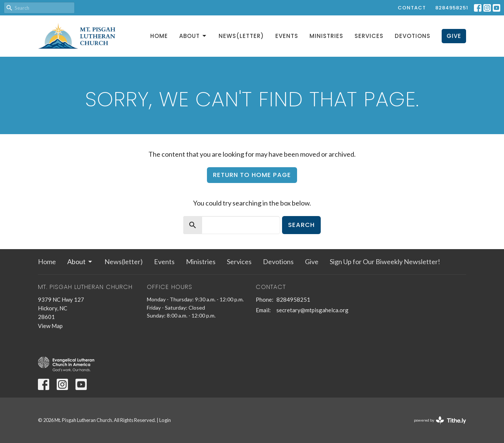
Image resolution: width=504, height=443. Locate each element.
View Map (50, 326)
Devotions (413, 36)
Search (301, 225)
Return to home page (252, 175)
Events (287, 36)
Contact (412, 8)
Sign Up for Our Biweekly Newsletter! (385, 262)
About (193, 36)
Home (159, 36)
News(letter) (241, 36)
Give (454, 36)
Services (369, 36)
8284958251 (452, 8)
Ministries (326, 36)
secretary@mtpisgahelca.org (312, 310)
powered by (440, 420)
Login (165, 420)
